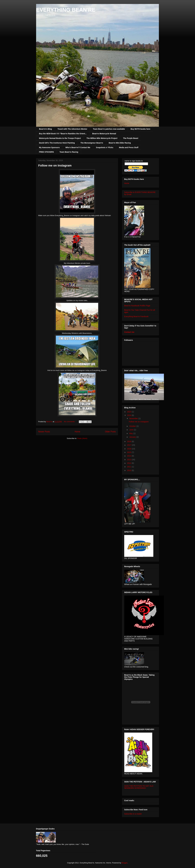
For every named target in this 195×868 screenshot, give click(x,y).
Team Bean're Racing (69, 152)
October (133, 426)
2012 (129, 463)
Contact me (129, 332)
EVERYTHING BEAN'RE (66, 10)
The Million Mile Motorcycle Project (102, 138)
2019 (129, 415)
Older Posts (110, 432)
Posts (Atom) (82, 438)
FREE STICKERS (46, 152)
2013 (129, 460)
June (131, 430)
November (134, 418)
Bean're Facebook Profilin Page (137, 306)
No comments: (70, 422)
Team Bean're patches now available (109, 129)
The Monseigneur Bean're (92, 143)
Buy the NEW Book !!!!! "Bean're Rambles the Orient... (63, 134)
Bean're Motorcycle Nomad (104, 134)
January (133, 437)
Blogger (124, 863)
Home (78, 432)
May (131, 433)
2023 (129, 412)
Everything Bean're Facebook (136, 316)
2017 (129, 445)
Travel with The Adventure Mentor (72, 129)
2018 (129, 441)
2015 (129, 452)
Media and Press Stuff (129, 147)
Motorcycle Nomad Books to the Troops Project (60, 138)
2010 (129, 470)
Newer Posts (44, 432)
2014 (129, 456)
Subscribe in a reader (133, 814)
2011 (129, 467)
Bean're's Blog (45, 129)
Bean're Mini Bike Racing (120, 143)
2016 (129, 449)
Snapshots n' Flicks (105, 147)
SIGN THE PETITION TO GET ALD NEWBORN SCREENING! (139, 787)
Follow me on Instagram (55, 166)
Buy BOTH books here (140, 129)
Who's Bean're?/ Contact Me (78, 147)
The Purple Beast (131, 138)
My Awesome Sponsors (49, 147)
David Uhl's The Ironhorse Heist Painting (57, 143)
